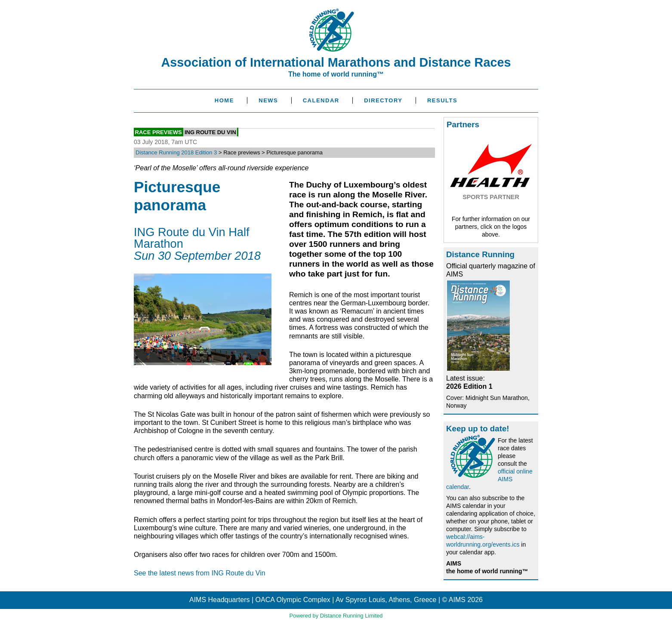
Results (442, 100)
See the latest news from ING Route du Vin (200, 573)
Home (224, 100)
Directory (383, 100)
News (268, 100)
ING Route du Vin (210, 132)
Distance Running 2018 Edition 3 (176, 152)
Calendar (321, 100)
